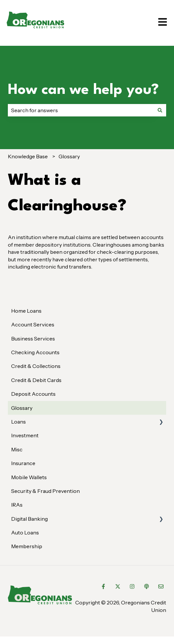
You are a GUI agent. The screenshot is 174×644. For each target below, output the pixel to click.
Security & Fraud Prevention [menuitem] (45, 491)
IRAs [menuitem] (17, 505)
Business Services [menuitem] (33, 339)
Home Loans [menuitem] (26, 311)
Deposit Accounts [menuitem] (33, 394)
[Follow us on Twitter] (118, 586)
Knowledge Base (28, 156)
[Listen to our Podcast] (147, 586)
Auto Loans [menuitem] (25, 532)
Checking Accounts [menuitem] (35, 352)
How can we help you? (83, 90)
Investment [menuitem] (25, 435)
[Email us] (161, 586)
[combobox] (81, 110)
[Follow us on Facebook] (103, 586)
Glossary (69, 156)
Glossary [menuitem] (22, 408)
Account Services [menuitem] (33, 324)
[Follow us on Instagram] (132, 586)
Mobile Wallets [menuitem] (29, 477)
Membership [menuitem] (27, 546)
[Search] (160, 110)
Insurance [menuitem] (23, 463)
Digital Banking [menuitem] (29, 519)
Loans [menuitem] (18, 422)
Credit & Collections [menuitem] (36, 366)
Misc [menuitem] (17, 449)
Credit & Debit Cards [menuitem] (36, 380)
